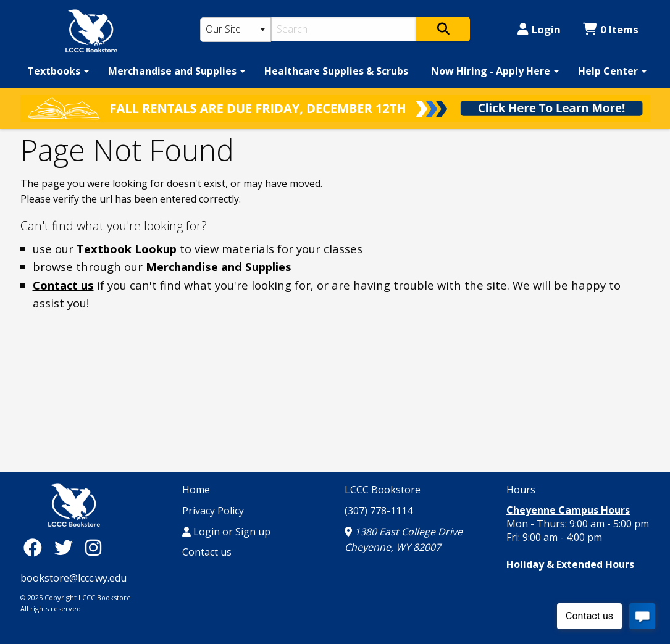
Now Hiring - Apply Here (491, 71)
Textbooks (54, 71)
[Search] (344, 29)
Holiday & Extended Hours (570, 564)
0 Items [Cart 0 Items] (611, 29)
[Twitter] (67, 547)
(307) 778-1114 (379, 511)
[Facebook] (36, 547)
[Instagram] (93, 547)
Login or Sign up (226, 532)
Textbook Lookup (127, 249)
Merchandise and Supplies (172, 71)
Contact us (63, 285)
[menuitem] (56, 71)
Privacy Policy (213, 511)
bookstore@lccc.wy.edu (73, 578)
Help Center (608, 71)
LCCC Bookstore (383, 490)
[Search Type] (236, 30)
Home (196, 490)
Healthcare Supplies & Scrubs (336, 71)
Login (539, 29)
